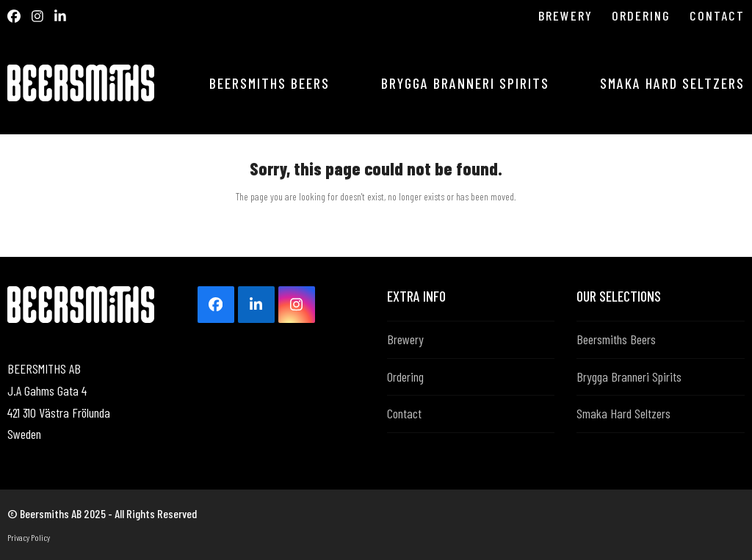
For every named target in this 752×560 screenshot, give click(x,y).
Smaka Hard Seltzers (623, 413)
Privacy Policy (29, 537)
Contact (404, 413)
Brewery (405, 339)
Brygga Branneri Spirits (629, 377)
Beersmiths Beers (616, 339)
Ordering (405, 377)
